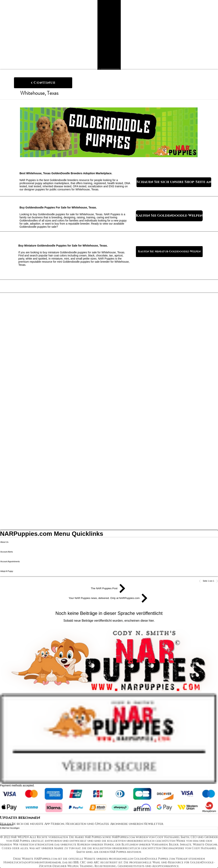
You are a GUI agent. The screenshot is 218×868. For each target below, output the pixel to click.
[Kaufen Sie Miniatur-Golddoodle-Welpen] (169, 252)
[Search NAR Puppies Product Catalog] (106, 68)
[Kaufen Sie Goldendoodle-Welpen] (169, 216)
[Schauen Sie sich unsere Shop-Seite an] (174, 182)
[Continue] (43, 83)
